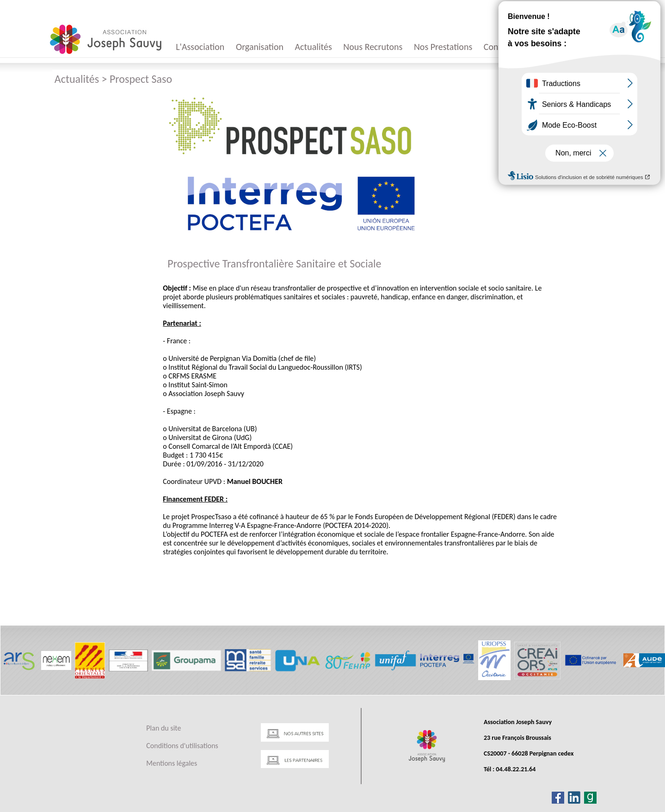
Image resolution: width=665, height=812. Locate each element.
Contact (498, 47)
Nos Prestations (443, 47)
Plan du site (163, 728)
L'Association (200, 47)
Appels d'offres (552, 47)
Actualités (314, 47)
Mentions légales (172, 763)
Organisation (260, 47)
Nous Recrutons (373, 47)
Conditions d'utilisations (182, 746)
